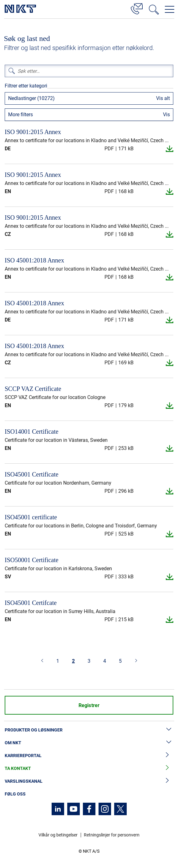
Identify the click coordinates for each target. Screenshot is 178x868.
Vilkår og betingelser (58, 835)
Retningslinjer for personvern (112, 835)
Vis (166, 115)
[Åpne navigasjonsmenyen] (170, 9)
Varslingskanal (89, 781)
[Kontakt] (137, 8)
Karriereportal (89, 756)
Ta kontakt (89, 768)
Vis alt (163, 98)
